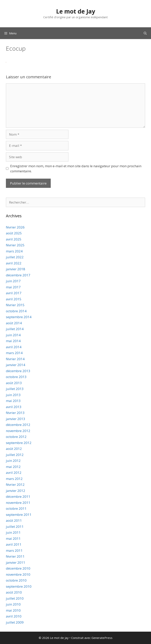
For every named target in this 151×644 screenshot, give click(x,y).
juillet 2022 (15, 257)
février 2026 (15, 227)
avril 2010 (14, 616)
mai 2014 (13, 341)
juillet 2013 (15, 389)
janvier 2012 (16, 491)
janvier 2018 (16, 269)
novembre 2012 (18, 431)
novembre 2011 (18, 503)
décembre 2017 (18, 275)
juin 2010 (13, 604)
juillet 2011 (15, 527)
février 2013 (15, 413)
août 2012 (14, 449)
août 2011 (14, 520)
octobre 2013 (16, 377)
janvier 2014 (16, 365)
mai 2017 (13, 287)
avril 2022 (14, 263)
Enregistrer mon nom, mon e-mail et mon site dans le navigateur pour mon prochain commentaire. (76, 169)
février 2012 (15, 485)
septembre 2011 (19, 515)
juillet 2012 (15, 455)
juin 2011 (13, 532)
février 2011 (15, 556)
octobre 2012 (16, 437)
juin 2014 (13, 335)
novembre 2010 (18, 574)
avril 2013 (14, 407)
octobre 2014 (16, 311)
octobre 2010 (16, 580)
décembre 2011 (18, 496)
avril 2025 (14, 239)
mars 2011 (14, 550)
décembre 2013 (18, 371)
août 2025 (14, 233)
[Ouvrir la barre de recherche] (145, 33)
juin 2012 (13, 461)
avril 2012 (14, 473)
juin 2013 (13, 395)
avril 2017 (14, 293)
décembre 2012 (18, 425)
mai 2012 (13, 467)
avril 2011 (14, 544)
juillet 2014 (15, 329)
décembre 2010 (18, 568)
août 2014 (14, 323)
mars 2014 (14, 353)
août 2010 (14, 592)
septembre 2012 (19, 443)
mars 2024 (14, 251)
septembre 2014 (19, 317)
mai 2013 (13, 401)
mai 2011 (13, 538)
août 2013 (14, 383)
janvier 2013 (16, 419)
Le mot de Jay (76, 11)
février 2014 (15, 359)
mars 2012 (14, 479)
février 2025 (15, 245)
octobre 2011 (16, 508)
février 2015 (15, 305)
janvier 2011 (16, 562)
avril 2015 (14, 299)
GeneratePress (102, 638)
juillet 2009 (15, 622)
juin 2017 (13, 281)
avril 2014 (14, 347)
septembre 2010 (19, 586)
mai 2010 (13, 610)
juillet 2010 (15, 598)
